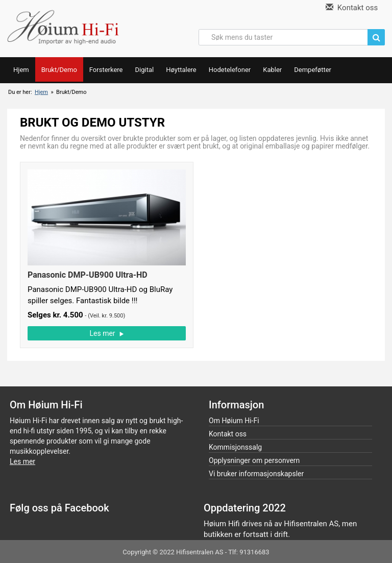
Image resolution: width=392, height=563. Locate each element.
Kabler (272, 70)
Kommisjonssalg (235, 447)
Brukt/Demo (59, 70)
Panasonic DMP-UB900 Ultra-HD (88, 275)
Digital (144, 70)
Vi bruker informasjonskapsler (256, 474)
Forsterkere (106, 70)
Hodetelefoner (230, 70)
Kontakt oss (352, 8)
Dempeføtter (313, 70)
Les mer (106, 333)
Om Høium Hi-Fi (234, 421)
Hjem (21, 70)
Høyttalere (181, 70)
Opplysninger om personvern (254, 460)
